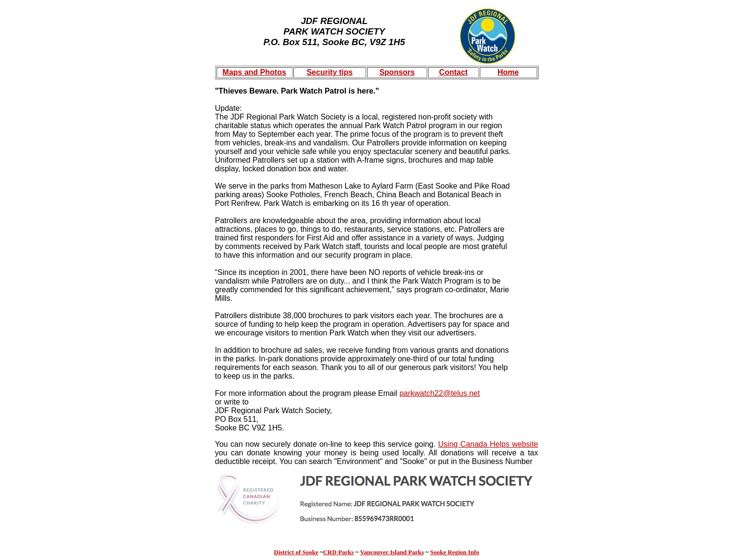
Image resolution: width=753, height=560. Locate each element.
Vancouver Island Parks (392, 552)
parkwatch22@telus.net (440, 393)
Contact (453, 72)
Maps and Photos (254, 72)
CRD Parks (339, 552)
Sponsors (397, 72)
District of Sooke (296, 552)
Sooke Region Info (455, 552)
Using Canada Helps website (488, 444)
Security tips (329, 72)
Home (508, 72)
